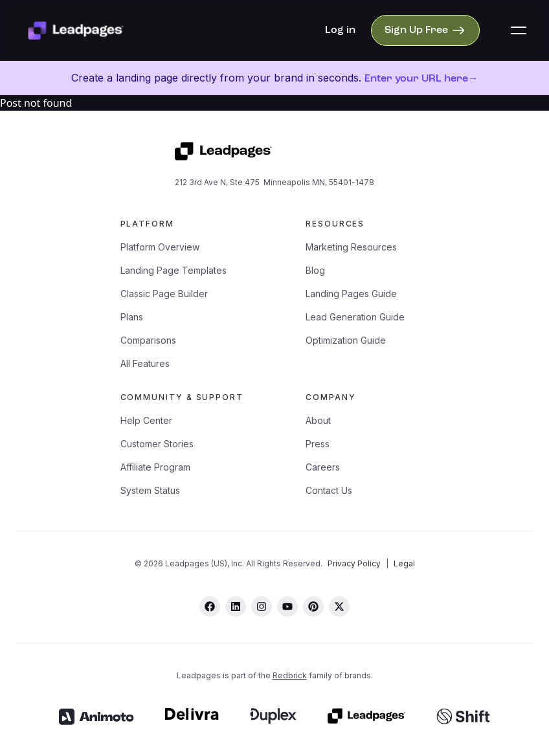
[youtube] (287, 606)
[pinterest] (313, 606)
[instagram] (262, 606)
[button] (519, 30)
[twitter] (339, 606)
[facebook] (210, 606)
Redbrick (290, 675)
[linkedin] (236, 606)
